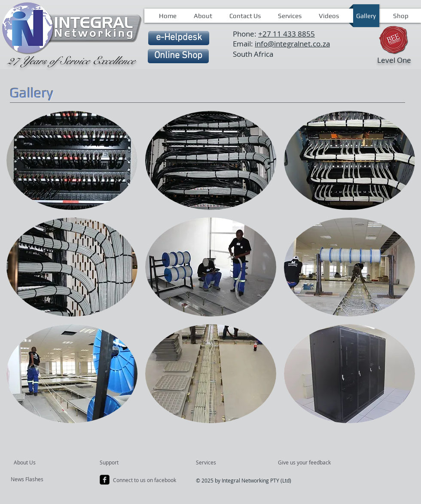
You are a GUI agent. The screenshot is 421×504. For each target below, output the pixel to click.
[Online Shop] (178, 56)
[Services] (221, 463)
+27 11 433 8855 (287, 34)
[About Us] (47, 463)
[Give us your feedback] (309, 463)
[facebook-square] (105, 480)
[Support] (120, 463)
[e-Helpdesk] (179, 38)
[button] (72, 160)
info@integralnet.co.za (292, 44)
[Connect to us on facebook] (145, 480)
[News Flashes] (35, 479)
